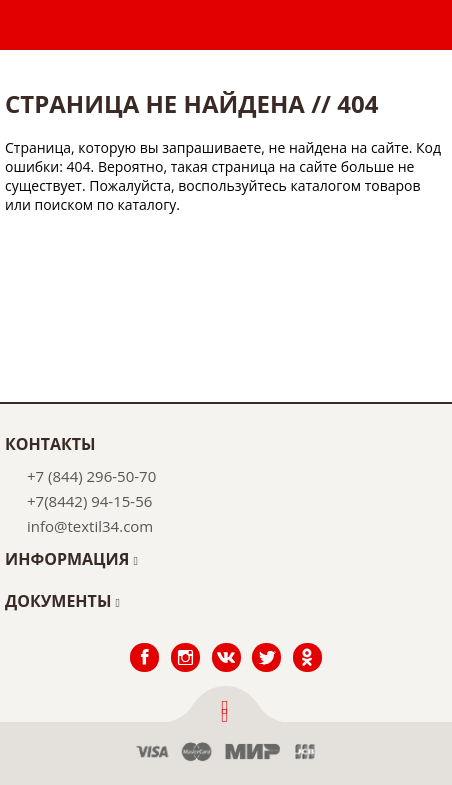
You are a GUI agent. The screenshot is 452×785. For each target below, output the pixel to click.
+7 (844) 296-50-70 (91, 476)
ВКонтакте (225, 643)
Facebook (144, 643)
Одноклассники (307, 643)
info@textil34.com (90, 526)
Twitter (266, 643)
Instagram (185, 643)
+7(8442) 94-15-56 (89, 501)
